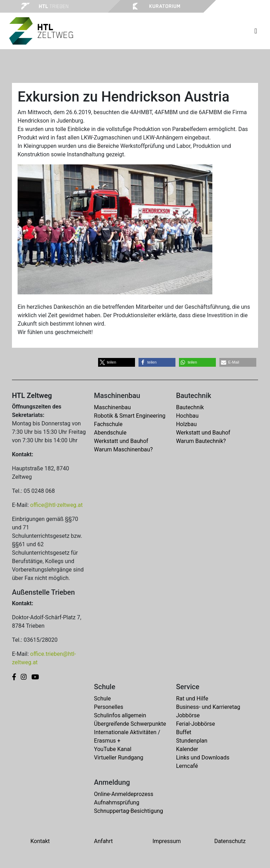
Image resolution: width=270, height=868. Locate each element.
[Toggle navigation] (256, 31)
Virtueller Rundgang (118, 758)
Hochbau (187, 416)
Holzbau (187, 424)
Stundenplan (192, 741)
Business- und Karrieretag (208, 707)
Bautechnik (190, 407)
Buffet (184, 732)
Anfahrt (103, 841)
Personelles (108, 707)
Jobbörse (188, 715)
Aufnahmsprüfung (117, 802)
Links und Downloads (203, 758)
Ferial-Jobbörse (196, 724)
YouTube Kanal (112, 749)
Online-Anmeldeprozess (124, 794)
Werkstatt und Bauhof (121, 441)
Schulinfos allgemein (120, 715)
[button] (117, 362)
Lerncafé (187, 766)
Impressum (167, 841)
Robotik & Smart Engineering (130, 416)
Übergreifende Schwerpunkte (130, 724)
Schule (102, 699)
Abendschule (110, 433)
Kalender (187, 749)
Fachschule (108, 424)
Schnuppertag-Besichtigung (128, 811)
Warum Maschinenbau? (123, 449)
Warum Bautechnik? (201, 441)
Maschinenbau (112, 407)
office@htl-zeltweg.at (56, 505)
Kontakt (40, 841)
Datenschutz (230, 841)
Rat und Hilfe (192, 699)
